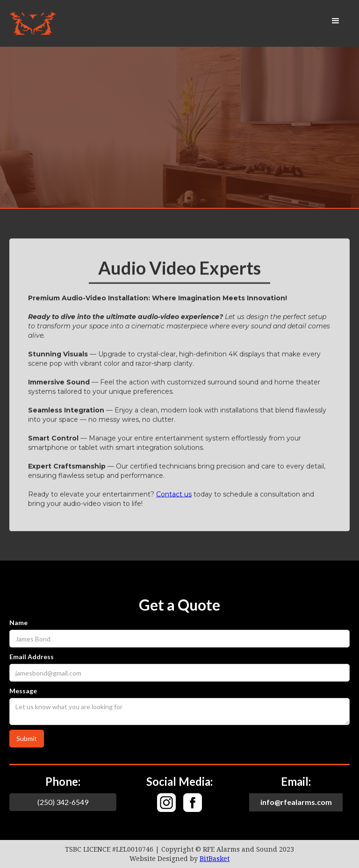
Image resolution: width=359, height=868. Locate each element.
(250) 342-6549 (63, 802)
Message (23, 691)
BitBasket (215, 859)
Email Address (32, 657)
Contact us (174, 494)
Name (18, 623)
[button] (336, 21)
